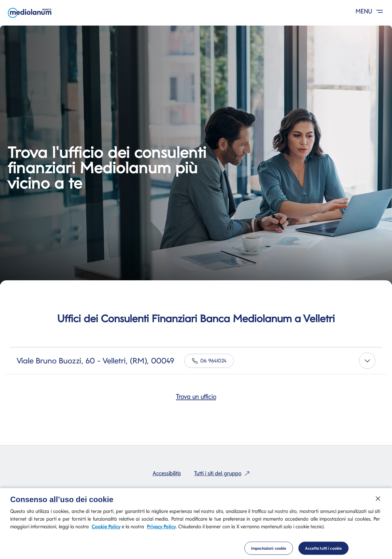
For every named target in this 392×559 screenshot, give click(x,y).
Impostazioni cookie (269, 550)
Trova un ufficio (196, 396)
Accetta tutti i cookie (323, 550)
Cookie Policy (106, 529)
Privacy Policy (161, 529)
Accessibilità (167, 473)
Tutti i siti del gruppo (223, 473)
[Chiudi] (378, 501)
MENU (370, 11)
